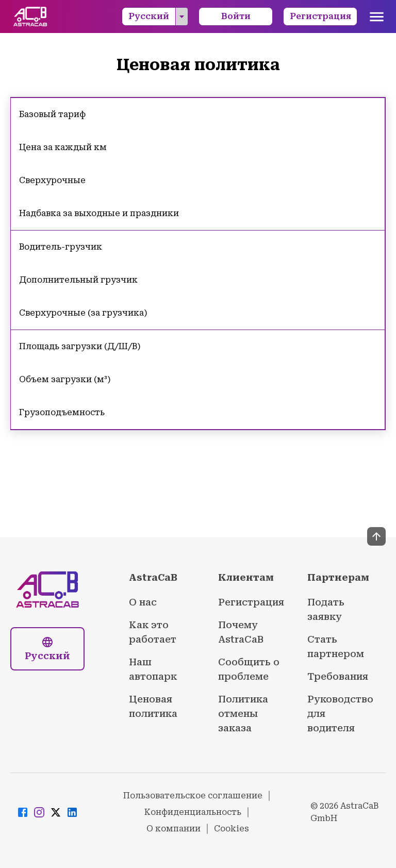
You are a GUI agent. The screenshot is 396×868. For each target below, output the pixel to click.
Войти (236, 16)
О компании (174, 829)
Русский (158, 17)
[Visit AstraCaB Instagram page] (39, 813)
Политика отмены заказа (243, 714)
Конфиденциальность (193, 812)
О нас (143, 602)
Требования (338, 676)
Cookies (232, 829)
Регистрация (320, 16)
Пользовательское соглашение (193, 796)
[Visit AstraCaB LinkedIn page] (72, 813)
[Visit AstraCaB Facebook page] (23, 813)
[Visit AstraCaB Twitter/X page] (56, 813)
